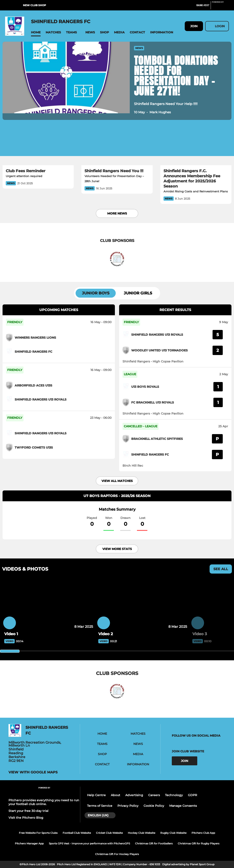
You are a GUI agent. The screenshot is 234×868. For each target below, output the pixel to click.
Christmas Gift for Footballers (154, 843)
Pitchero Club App (203, 833)
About (116, 795)
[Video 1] (48, 605)
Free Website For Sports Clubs (38, 833)
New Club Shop (35, 5)
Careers (154, 795)
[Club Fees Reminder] (38, 145)
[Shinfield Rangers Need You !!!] (117, 145)
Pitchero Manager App (29, 843)
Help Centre (96, 795)
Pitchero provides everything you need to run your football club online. (44, 802)
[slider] (10, 651)
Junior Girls (138, 293)
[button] (36, 32)
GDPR (192, 795)
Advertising (134, 795)
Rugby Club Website (173, 833)
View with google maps (33, 772)
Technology (174, 795)
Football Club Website (77, 833)
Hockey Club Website (142, 833)
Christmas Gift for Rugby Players (199, 843)
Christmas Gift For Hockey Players (117, 854)
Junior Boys (96, 293)
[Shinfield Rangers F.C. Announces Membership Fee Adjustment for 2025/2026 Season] (196, 145)
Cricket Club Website (109, 833)
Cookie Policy (154, 806)
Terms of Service (100, 806)
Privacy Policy (128, 806)
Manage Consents (183, 806)
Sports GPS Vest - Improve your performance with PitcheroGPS (89, 843)
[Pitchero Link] (220, 7)
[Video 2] (142, 605)
